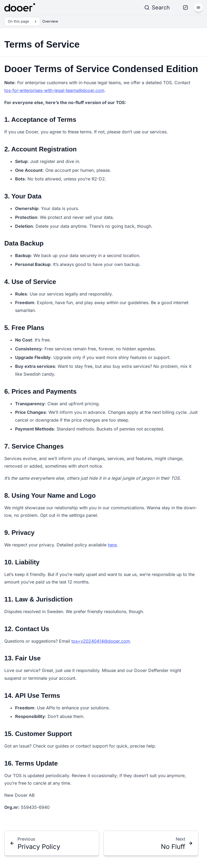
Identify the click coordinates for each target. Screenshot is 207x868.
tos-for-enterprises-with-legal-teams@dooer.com (54, 90)
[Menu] (198, 8)
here (112, 545)
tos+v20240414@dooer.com (101, 641)
